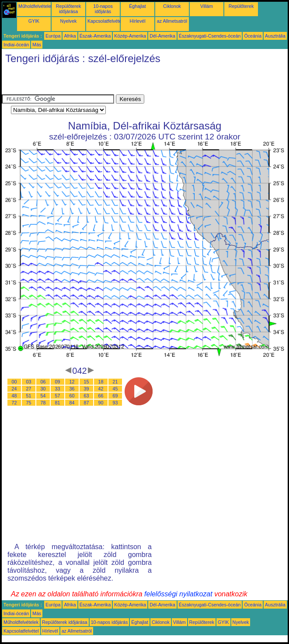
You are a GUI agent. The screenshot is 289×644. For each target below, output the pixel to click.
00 (14, 382)
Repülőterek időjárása (68, 9)
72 (14, 403)
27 (29, 389)
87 (87, 403)
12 (72, 382)
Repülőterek (241, 6)
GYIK (34, 21)
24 (14, 389)
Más (37, 45)
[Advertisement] (104, 81)
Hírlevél (137, 21)
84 (72, 403)
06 (43, 382)
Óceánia (253, 36)
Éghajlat (138, 6)
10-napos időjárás (103, 9)
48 (14, 396)
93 (115, 403)
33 (58, 389)
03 (29, 382)
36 (72, 389)
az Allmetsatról (172, 21)
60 (72, 396)
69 (115, 396)
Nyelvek (69, 21)
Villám (207, 6)
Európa (53, 36)
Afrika (70, 36)
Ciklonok (172, 6)
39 (87, 389)
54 (43, 396)
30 (43, 389)
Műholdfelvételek (36, 6)
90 (101, 403)
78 (43, 403)
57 (58, 396)
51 (29, 396)
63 (87, 396)
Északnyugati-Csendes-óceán (210, 36)
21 (115, 382)
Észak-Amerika (95, 36)
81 (58, 403)
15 (87, 382)
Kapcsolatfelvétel (105, 21)
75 (29, 403)
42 (101, 389)
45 (115, 389)
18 (101, 382)
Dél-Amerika (162, 36)
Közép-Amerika (130, 36)
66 (101, 396)
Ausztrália (275, 36)
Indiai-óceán (16, 45)
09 (58, 382)
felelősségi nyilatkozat (178, 594)
